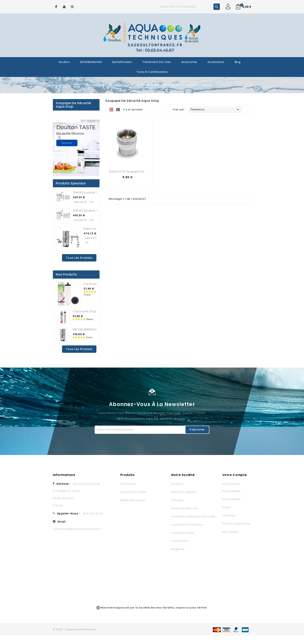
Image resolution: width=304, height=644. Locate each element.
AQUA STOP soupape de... (128, 172)
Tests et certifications (152, 72)
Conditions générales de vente (193, 516)
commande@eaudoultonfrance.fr (77, 529)
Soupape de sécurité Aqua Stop (73, 105)
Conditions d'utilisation (187, 525)
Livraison (177, 484)
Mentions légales (183, 492)
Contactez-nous (183, 533)
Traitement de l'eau (157, 62)
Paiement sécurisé (184, 508)
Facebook (56, 7)
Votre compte (235, 475)
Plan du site (179, 541)
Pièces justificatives (237, 524)
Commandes (231, 499)
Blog (238, 62)
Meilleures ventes (133, 500)
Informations (64, 475)
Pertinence (215, 110)
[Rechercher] (190, 7)
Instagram (73, 7)
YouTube (64, 7)
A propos (178, 500)
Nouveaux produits (133, 492)
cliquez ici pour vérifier (191, 608)
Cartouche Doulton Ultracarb (94, 311)
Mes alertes (231, 532)
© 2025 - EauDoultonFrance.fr (74, 629)
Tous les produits (79, 258)
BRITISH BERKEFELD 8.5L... (90, 329)
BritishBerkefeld (91, 62)
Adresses (229, 515)
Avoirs (227, 507)
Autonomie (189, 62)
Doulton (64, 62)
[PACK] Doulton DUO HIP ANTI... (95, 193)
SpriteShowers (122, 62)
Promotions (128, 484)
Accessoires (216, 62)
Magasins (178, 549)
